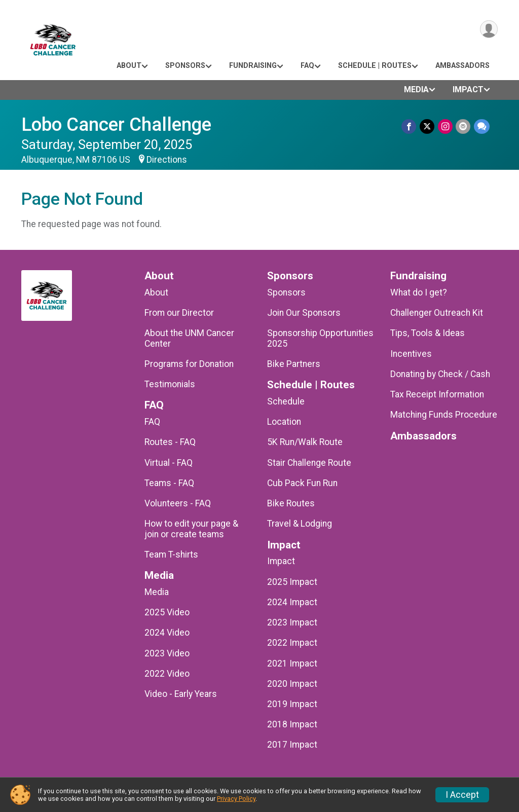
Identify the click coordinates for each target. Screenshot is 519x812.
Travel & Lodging (300, 524)
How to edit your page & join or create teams (191, 529)
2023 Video (167, 653)
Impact (468, 89)
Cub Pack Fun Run (302, 483)
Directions (167, 160)
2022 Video (167, 674)
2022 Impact (292, 643)
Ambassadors (462, 66)
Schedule (286, 401)
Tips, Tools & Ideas (428, 333)
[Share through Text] (482, 126)
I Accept (462, 795)
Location (284, 422)
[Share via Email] (464, 126)
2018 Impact (292, 724)
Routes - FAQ (170, 442)
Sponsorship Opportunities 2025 (320, 338)
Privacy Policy (236, 799)
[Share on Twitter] (428, 126)
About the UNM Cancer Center (189, 338)
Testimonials (170, 384)
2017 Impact (292, 745)
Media (416, 89)
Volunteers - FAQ (178, 503)
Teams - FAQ (169, 483)
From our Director (179, 313)
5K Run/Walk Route (305, 442)
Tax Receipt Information (437, 394)
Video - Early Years (181, 694)
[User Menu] (488, 30)
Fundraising (253, 66)
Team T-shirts (171, 555)
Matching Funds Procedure (444, 415)
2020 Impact (292, 684)
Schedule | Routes (375, 66)
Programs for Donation (189, 364)
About (129, 66)
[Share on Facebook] (410, 126)
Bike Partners (294, 364)
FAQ (307, 66)
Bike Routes (291, 503)
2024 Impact (292, 602)
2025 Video (167, 612)
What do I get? (419, 292)
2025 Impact (292, 582)
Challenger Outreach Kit (437, 313)
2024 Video (167, 633)
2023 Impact (292, 622)
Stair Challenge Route (309, 463)
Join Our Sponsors (304, 313)
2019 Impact (292, 704)
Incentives (411, 354)
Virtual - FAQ (169, 463)
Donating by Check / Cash (440, 374)
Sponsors (185, 66)
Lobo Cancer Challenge (116, 124)
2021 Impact (292, 663)
